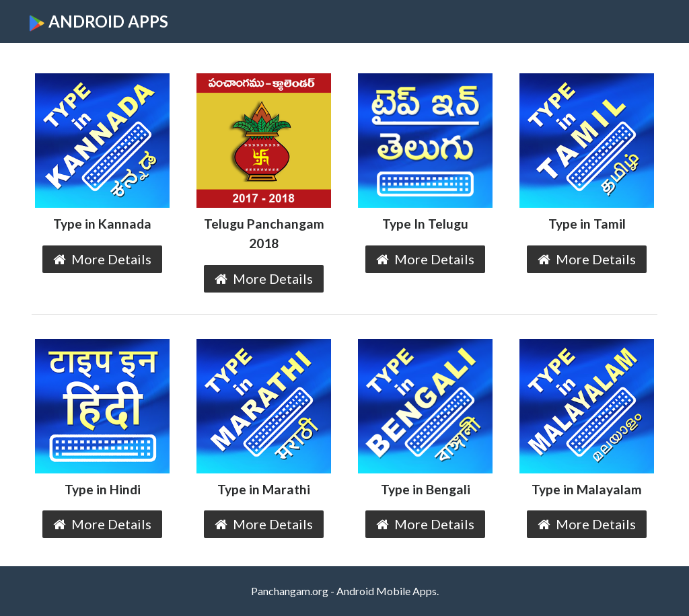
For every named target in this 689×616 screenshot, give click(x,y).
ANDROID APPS (98, 22)
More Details (102, 259)
